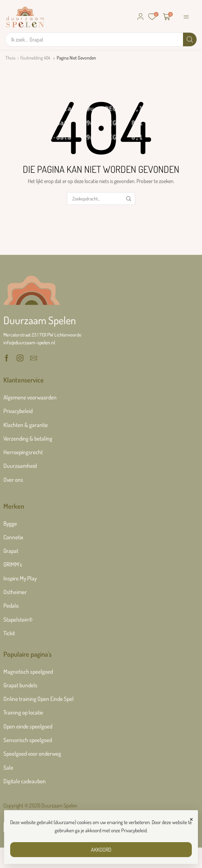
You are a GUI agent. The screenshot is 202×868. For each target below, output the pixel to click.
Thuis (10, 58)
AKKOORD (101, 850)
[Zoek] (190, 39)
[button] (141, 17)
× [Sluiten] (191, 818)
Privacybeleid (134, 830)
